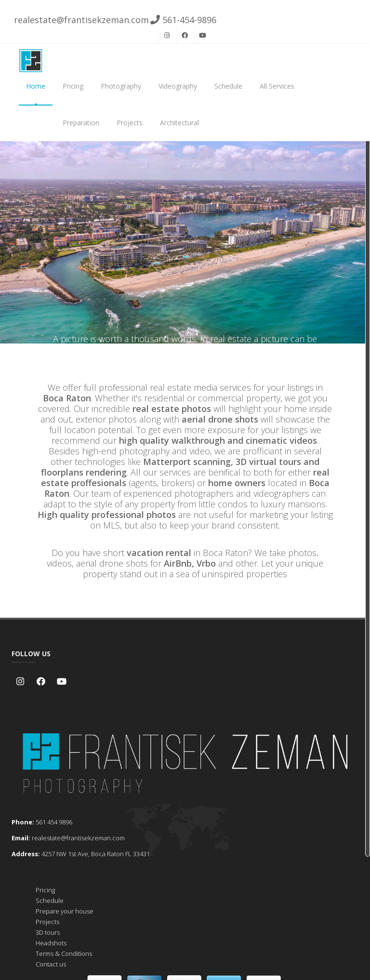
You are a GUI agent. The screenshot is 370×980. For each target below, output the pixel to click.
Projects (130, 123)
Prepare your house (65, 911)
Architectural (179, 123)
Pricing (73, 86)
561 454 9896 (54, 822)
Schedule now (185, 286)
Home (36, 86)
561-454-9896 (183, 20)
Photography (121, 86)
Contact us (51, 964)
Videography (178, 86)
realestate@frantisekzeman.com (80, 20)
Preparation (81, 123)
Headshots (51, 943)
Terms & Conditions (64, 954)
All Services (277, 86)
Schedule (228, 86)
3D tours (48, 932)
